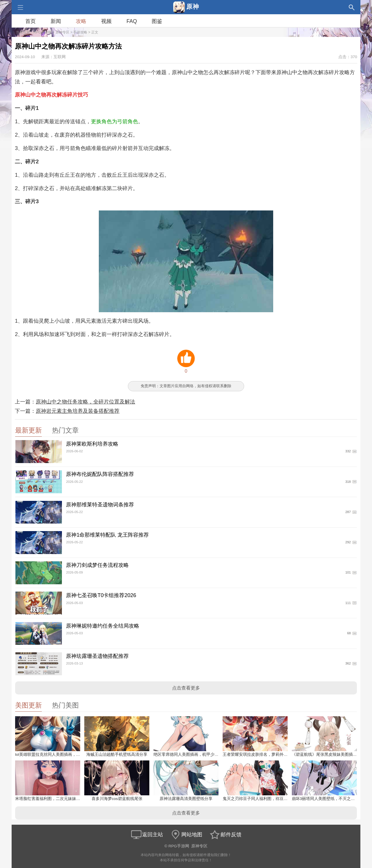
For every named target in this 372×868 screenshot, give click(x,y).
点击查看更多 (186, 688)
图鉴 (157, 21)
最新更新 (28, 430)
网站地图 (186, 835)
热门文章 (65, 430)
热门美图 (65, 705)
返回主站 (147, 835)
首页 (31, 21)
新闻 (56, 21)
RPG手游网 (42, 32)
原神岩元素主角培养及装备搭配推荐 (78, 411)
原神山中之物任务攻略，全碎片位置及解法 (85, 402)
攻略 (81, 21)
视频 (106, 21)
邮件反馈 (225, 835)
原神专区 (62, 32)
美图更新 (28, 705)
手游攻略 (80, 32)
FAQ (132, 21)
